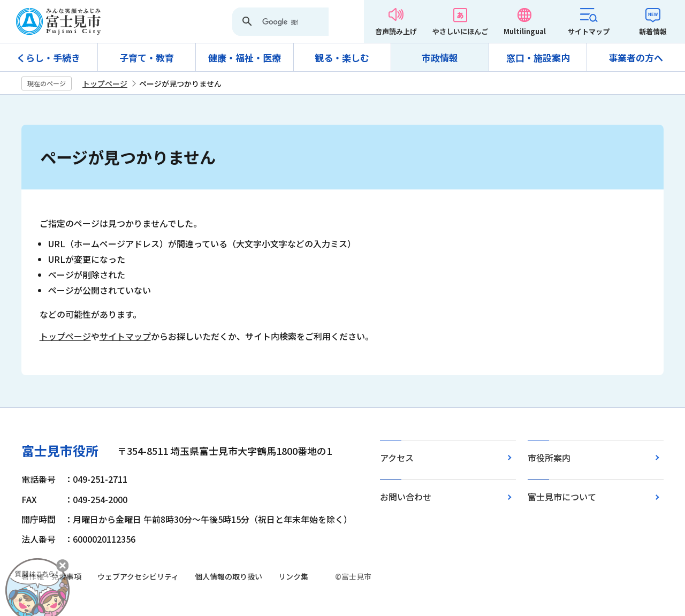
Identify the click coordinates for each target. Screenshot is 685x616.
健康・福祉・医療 (245, 58)
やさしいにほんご (460, 31)
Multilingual (525, 31)
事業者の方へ (636, 58)
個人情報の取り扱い (229, 576)
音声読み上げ (396, 31)
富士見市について (562, 497)
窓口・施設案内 (538, 58)
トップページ (105, 83)
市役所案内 (549, 458)
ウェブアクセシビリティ (138, 576)
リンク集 (293, 576)
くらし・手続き (48, 58)
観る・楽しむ (342, 58)
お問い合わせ (406, 497)
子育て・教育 (147, 58)
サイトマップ (589, 31)
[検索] (280, 22)
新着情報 (653, 31)
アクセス (397, 458)
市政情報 (440, 58)
